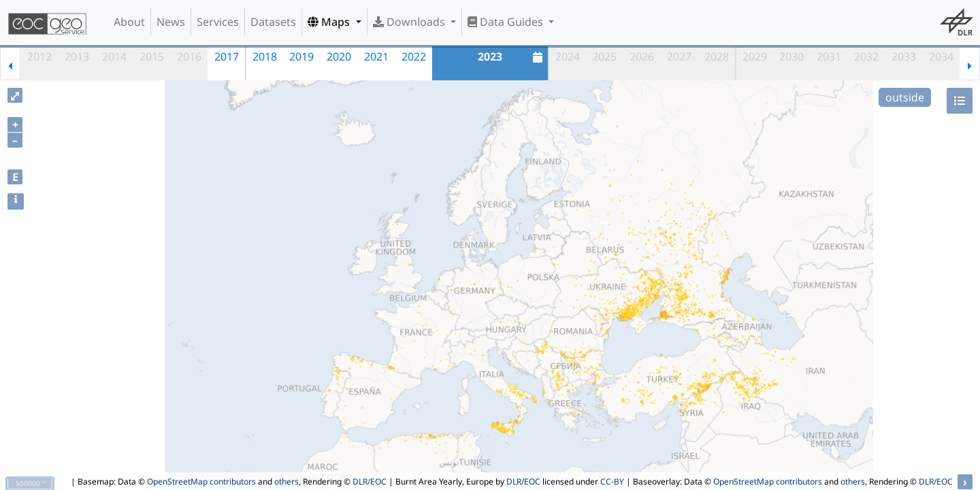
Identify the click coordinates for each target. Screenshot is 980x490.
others (287, 481)
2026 (642, 56)
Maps (330, 22)
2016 (189, 56)
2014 (114, 56)
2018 (265, 56)
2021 (376, 56)
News (171, 22)
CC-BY (612, 481)
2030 (791, 56)
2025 (604, 56)
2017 (227, 56)
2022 (414, 56)
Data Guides (507, 22)
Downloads (410, 22)
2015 (152, 56)
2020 (339, 56)
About (129, 22)
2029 (755, 56)
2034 (941, 56)
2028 (717, 56)
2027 (679, 56)
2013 (77, 56)
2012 (39, 56)
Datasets (273, 22)
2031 (829, 56)
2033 (904, 56)
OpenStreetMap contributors (201, 481)
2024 (568, 56)
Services (218, 22)
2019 (301, 56)
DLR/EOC (370, 481)
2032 (866, 56)
